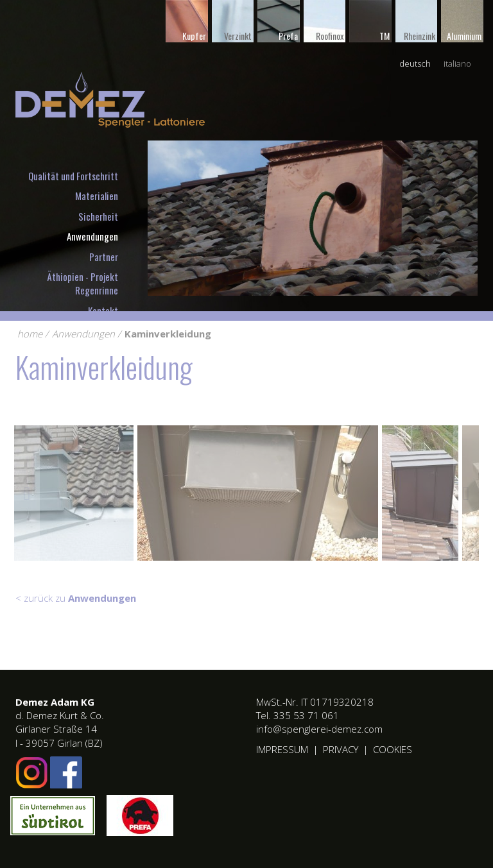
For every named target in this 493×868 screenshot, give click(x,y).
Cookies (393, 749)
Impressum (282, 749)
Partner (104, 257)
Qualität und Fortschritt (73, 176)
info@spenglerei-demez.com (319, 729)
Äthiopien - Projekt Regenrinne (82, 283)
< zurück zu (76, 598)
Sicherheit (98, 216)
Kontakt (103, 311)
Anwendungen (92, 236)
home (30, 334)
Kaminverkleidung (168, 334)
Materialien (97, 196)
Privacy (341, 749)
